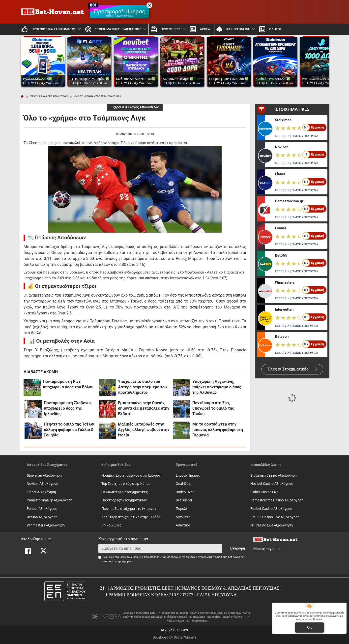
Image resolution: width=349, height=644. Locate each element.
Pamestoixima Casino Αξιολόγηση (277, 500)
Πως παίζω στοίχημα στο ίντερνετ (129, 509)
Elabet (280, 174)
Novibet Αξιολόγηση (43, 484)
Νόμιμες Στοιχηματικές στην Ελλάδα (131, 475)
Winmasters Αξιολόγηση (46, 525)
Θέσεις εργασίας (267, 549)
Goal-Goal (183, 484)
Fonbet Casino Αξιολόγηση (271, 509)
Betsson (282, 337)
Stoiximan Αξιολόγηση (44, 475)
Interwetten (284, 309)
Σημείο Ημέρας (188, 475)
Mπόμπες (183, 517)
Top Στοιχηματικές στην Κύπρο (126, 484)
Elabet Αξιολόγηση (41, 492)
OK (309, 627)
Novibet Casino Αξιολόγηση (272, 484)
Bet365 (281, 255)
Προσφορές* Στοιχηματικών (124, 500)
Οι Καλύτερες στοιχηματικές (125, 492)
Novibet (281, 147)
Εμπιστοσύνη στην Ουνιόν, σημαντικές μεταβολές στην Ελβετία (144, 408)
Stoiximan (283, 120)
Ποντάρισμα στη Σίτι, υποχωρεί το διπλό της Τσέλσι (213, 408)
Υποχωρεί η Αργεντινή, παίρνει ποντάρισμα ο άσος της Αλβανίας (217, 387)
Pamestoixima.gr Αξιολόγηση (50, 500)
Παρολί (182, 509)
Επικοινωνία (111, 525)
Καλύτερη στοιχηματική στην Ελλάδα (131, 517)
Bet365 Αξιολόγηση (42, 517)
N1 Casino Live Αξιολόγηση (272, 525)
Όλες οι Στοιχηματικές (292, 369)
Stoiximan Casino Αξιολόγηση (274, 475)
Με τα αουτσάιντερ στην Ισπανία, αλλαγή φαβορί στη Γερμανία (218, 430)
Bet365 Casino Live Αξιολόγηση (275, 517)
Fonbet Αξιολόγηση (42, 509)
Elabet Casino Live (264, 492)
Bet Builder (184, 500)
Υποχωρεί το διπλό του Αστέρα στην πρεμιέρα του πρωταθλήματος (142, 387)
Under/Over (185, 492)
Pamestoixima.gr (289, 201)
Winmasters (285, 282)
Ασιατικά (183, 525)
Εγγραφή (238, 548)
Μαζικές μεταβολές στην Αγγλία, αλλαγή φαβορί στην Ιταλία (144, 430)
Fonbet (280, 228)
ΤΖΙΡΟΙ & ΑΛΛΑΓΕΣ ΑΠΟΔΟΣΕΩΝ (49, 96)
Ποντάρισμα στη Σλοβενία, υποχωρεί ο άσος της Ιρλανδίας (68, 408)
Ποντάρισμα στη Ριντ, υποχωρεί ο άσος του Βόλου (68, 384)
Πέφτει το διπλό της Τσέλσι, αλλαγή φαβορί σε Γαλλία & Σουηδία (70, 430)
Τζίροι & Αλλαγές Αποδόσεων (135, 107)
